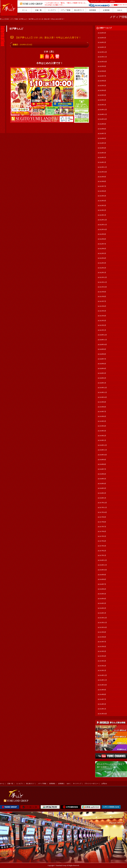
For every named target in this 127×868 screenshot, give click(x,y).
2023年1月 (103, 215)
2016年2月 (103, 608)
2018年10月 (103, 455)
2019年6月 (103, 416)
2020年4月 (103, 369)
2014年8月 (103, 694)
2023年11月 (103, 167)
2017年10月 (103, 512)
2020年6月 (103, 364)
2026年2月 (103, 42)
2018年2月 (103, 493)
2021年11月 (103, 282)
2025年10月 (103, 62)
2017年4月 (103, 541)
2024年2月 (103, 157)
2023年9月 (103, 177)
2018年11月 (103, 450)
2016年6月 (103, 589)
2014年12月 (103, 675)
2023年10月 (103, 172)
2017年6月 (103, 531)
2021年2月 (103, 325)
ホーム (2, 784)
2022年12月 (103, 220)
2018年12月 (103, 445)
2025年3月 (103, 95)
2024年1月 (103, 162)
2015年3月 (103, 661)
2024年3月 (103, 153)
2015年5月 (103, 651)
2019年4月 (103, 426)
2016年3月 (103, 603)
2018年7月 (103, 469)
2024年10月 (103, 119)
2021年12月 (103, 277)
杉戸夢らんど (23, 19)
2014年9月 (103, 690)
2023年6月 (103, 191)
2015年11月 (103, 623)
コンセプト (20, 784)
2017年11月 (103, 508)
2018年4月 (103, 484)
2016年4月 (103, 599)
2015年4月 (103, 656)
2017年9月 (103, 517)
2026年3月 (103, 38)
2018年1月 (103, 498)
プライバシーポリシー (91, 784)
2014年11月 (103, 680)
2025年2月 (103, 100)
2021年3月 (103, 321)
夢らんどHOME (4, 19)
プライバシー (104, 1)
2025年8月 (103, 71)
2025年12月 (103, 52)
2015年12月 (103, 618)
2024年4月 (103, 148)
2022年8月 (103, 239)
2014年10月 (103, 685)
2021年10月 (103, 287)
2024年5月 (103, 143)
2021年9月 (103, 292)
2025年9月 (103, 66)
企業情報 (61, 784)
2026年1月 (103, 47)
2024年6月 (103, 138)
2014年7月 (103, 699)
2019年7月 (103, 412)
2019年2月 (103, 436)
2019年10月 (103, 397)
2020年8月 (103, 354)
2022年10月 (103, 229)
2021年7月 (103, 301)
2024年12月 (103, 110)
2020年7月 (103, 359)
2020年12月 (103, 335)
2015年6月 (103, 647)
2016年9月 (103, 575)
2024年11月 (103, 114)
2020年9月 (103, 349)
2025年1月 (103, 105)
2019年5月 (103, 421)
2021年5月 (103, 311)
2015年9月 (103, 632)
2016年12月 (103, 560)
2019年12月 (103, 388)
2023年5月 (103, 196)
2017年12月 (103, 503)
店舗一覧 (10, 784)
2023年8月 (103, 181)
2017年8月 (103, 522)
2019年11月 (103, 392)
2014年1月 (103, 709)
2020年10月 (103, 345)
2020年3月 (103, 373)
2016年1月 (103, 613)
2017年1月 (103, 555)
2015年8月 (103, 637)
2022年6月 (103, 249)
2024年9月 (103, 124)
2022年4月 (103, 258)
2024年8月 (103, 129)
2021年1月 (103, 330)
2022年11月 (103, 225)
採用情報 (52, 784)
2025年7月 (103, 76)
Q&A (68, 784)
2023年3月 (103, 206)
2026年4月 (103, 33)
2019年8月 (103, 407)
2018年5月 (103, 479)
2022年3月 (103, 263)
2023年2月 (103, 210)
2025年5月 (103, 86)
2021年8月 (103, 297)
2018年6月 (103, 474)
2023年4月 (103, 201)
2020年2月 (103, 378)
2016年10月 (103, 570)
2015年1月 (103, 670)
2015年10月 (103, 627)
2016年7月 (103, 584)
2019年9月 (103, 402)
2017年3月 (103, 546)
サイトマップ (95, 1)
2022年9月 (103, 234)
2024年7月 (103, 134)
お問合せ (112, 1)
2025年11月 (103, 57)
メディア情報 (14, 19)
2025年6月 (103, 81)
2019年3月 (103, 431)
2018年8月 (103, 464)
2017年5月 (103, 536)
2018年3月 (103, 488)
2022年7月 (103, 244)
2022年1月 (103, 273)
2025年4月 (103, 90)
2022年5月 (103, 253)
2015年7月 (103, 642)
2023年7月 (103, 186)
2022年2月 (103, 268)
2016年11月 (103, 565)
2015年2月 (103, 666)
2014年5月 (103, 704)
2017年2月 (103, 551)
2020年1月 (103, 383)
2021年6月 (103, 306)
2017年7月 (103, 527)
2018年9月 (103, 460)
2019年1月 (103, 440)
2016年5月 (103, 594)
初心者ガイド (30, 784)
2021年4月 (103, 316)
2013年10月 (103, 714)
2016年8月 (103, 579)
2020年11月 (103, 340)
